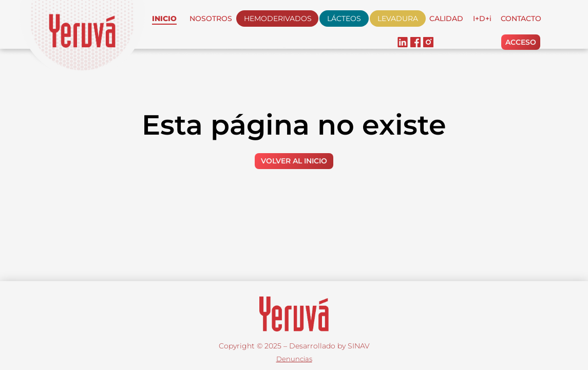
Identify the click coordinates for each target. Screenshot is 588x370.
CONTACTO (521, 18)
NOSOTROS (211, 18)
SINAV (359, 346)
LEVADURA (398, 18)
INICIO (164, 18)
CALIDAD (446, 18)
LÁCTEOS (344, 18)
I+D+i (482, 18)
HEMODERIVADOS (278, 18)
